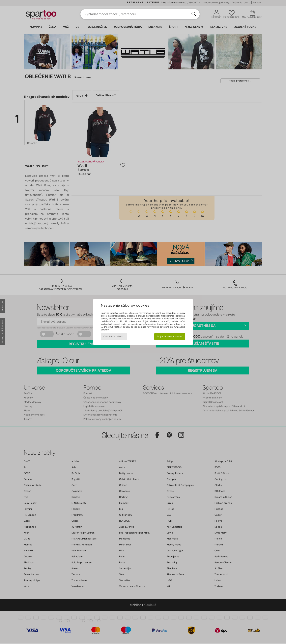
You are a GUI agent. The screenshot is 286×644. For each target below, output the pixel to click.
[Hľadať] (194, 14)
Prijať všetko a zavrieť (170, 336)
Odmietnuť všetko (114, 336)
